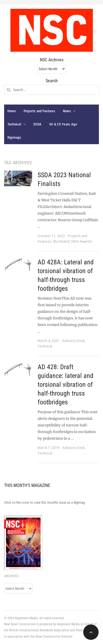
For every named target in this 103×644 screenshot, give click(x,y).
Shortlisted (61, 241)
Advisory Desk (73, 341)
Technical (14, 124)
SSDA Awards (81, 241)
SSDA (37, 124)
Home (12, 111)
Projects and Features (39, 111)
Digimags (14, 137)
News (67, 111)
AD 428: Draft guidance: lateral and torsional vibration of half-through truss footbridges (66, 385)
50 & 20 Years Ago (63, 124)
